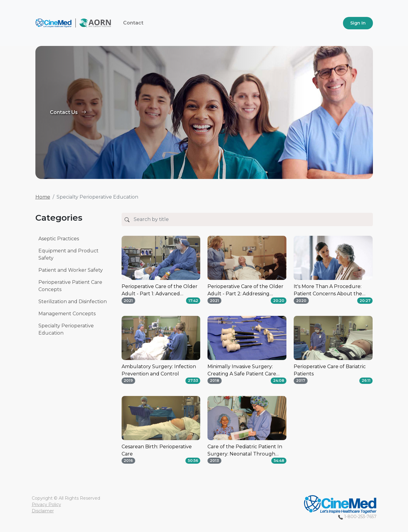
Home (43, 197)
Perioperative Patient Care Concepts (70, 286)
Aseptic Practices (59, 239)
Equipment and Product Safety (69, 254)
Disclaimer (43, 511)
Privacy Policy (46, 504)
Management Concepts (67, 314)
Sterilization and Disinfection (73, 302)
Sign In (358, 23)
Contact (133, 23)
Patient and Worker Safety (71, 270)
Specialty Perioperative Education (66, 329)
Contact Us (68, 112)
